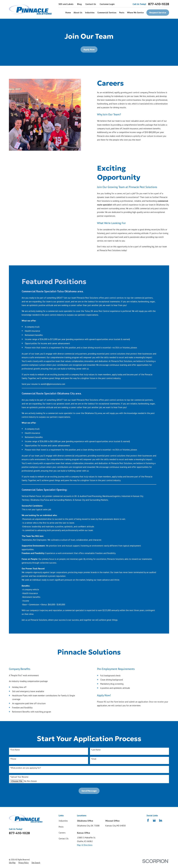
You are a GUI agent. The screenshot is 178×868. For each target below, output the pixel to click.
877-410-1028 (159, 4)
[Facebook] (148, 820)
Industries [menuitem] (90, 13)
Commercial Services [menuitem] (107, 13)
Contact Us (91, 4)
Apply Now (89, 49)
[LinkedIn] (161, 820)
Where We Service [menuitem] (135, 13)
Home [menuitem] (68, 13)
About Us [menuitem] (78, 13)
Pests (61, 827)
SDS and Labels (66, 4)
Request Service (158, 13)
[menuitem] (12, 863)
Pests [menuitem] (122, 13)
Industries (63, 821)
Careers (62, 833)
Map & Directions (85, 845)
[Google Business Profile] (154, 820)
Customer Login (107, 4)
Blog (79, 4)
